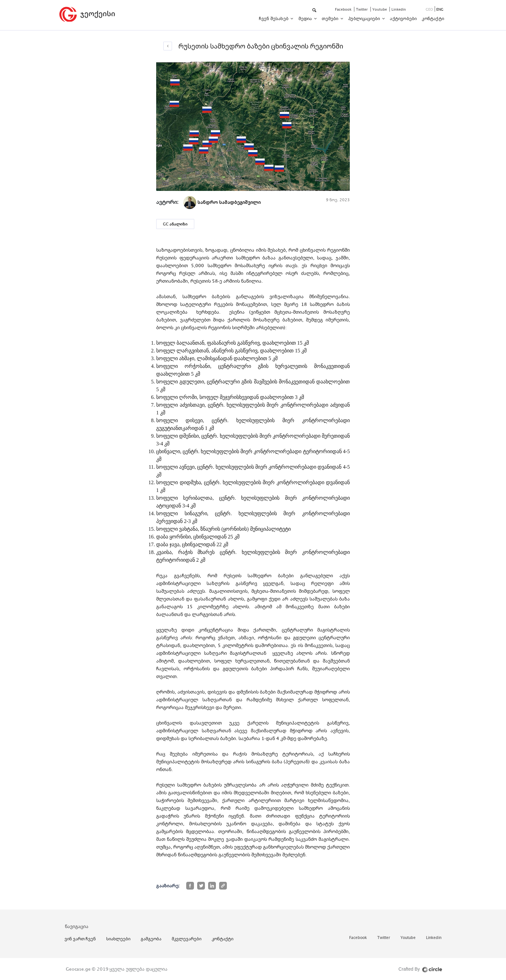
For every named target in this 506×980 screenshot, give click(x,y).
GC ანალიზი (175, 224)
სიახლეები (118, 939)
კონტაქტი (433, 18)
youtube (380, 9)
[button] (315, 10)
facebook (344, 9)
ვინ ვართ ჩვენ (80, 939)
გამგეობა (151, 939)
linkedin (399, 9)
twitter (362, 9)
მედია (306, 18)
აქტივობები (403, 18)
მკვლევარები (187, 939)
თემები (330, 18)
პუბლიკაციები (365, 18)
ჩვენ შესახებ (274, 18)
